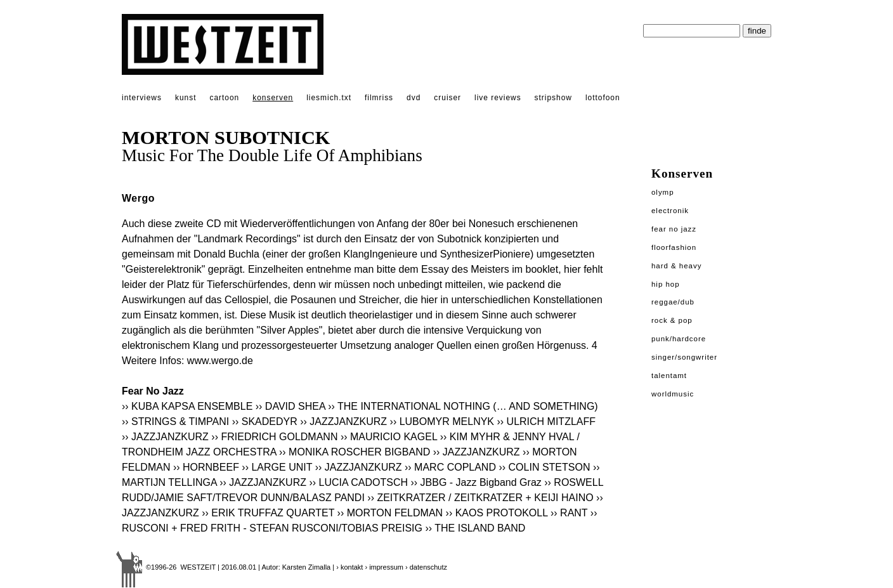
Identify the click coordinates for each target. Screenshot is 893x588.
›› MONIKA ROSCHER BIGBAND (355, 452)
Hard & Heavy (676, 266)
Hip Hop (666, 284)
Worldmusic (673, 394)
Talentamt (669, 376)
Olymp (663, 192)
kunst (186, 98)
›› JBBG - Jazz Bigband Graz (476, 482)
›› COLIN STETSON (544, 467)
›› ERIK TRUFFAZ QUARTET (268, 513)
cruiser (447, 98)
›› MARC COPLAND (450, 467)
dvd (414, 98)
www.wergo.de (220, 361)
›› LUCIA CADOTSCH (358, 482)
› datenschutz (426, 567)
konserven (273, 98)
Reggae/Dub (673, 302)
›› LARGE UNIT (277, 467)
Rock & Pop (672, 320)
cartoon (224, 98)
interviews (142, 98)
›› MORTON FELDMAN (390, 513)
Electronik (670, 211)
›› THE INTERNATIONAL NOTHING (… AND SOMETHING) (464, 406)
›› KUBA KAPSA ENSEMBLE (187, 406)
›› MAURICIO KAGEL (389, 437)
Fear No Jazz (674, 229)
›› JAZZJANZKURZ (343, 421)
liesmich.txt (329, 98)
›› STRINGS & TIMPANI (175, 421)
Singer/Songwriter (684, 357)
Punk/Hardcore (679, 339)
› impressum (384, 567)
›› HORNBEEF (206, 467)
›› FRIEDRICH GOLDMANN (274, 437)
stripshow (553, 98)
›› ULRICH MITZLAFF (546, 421)
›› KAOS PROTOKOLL (497, 513)
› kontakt (349, 567)
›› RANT (569, 513)
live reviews (498, 98)
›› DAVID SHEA (290, 406)
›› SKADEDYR (265, 421)
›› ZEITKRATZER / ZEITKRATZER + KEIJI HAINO (480, 498)
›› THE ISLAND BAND (475, 528)
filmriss (379, 98)
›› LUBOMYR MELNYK (442, 421)
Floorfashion (674, 247)
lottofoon (603, 98)
